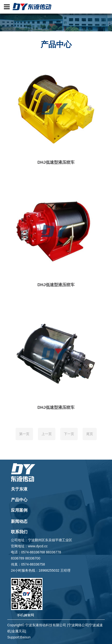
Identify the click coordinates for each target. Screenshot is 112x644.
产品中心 (19, 500)
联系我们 (19, 532)
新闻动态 (19, 521)
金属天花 (18, 631)
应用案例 (19, 510)
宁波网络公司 (78, 625)
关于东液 (19, 489)
